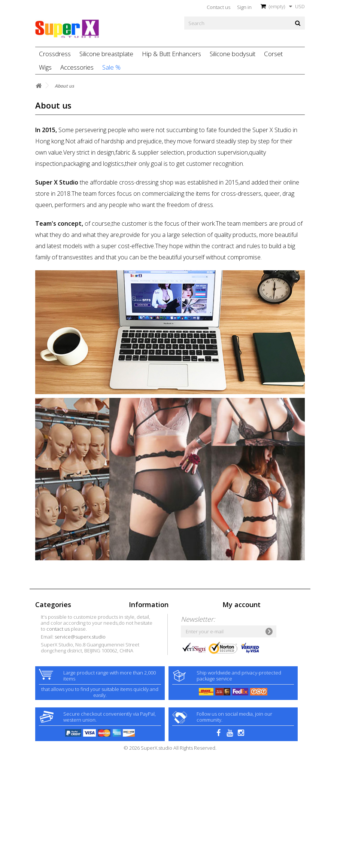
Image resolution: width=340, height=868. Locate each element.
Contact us (218, 7)
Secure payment (147, 671)
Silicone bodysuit (233, 54)
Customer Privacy (148, 679)
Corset (273, 54)
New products (144, 624)
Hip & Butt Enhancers (171, 54)
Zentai (42, 640)
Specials (138, 616)
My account (242, 604)
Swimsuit (45, 679)
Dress (42, 632)
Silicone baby (50, 671)
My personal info (241, 648)
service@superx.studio (174, 710)
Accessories (77, 67)
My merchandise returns (250, 624)
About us (139, 664)
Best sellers (142, 632)
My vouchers (237, 656)
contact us (152, 703)
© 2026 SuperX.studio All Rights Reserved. (170, 864)
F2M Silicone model (57, 687)
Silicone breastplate (106, 54)
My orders (234, 616)
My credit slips (238, 632)
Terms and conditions (153, 656)
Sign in (244, 7)
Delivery (138, 648)
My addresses (238, 640)
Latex (41, 656)
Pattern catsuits (52, 695)
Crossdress (55, 54)
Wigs (45, 67)
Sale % (111, 67)
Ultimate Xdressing (56, 664)
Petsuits (44, 703)
